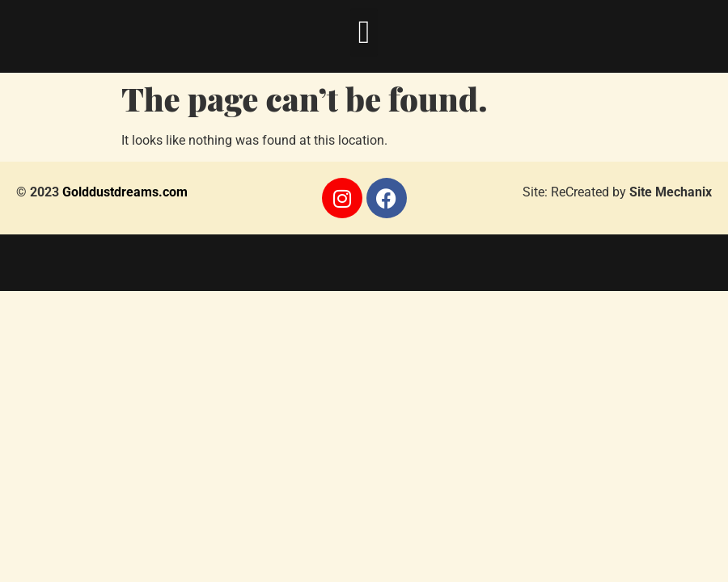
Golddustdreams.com (125, 192)
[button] (364, 32)
